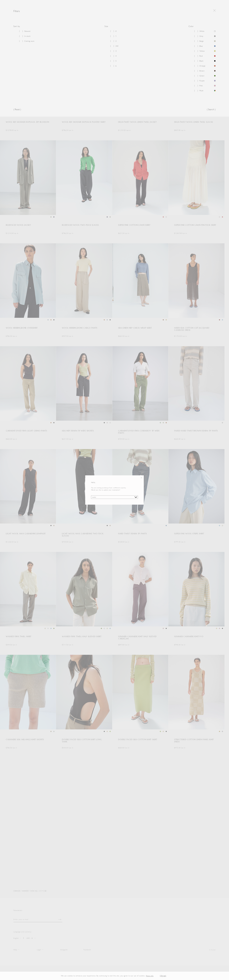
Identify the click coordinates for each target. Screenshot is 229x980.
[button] (156, 976)
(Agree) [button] (163, 976)
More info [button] (150, 976)
